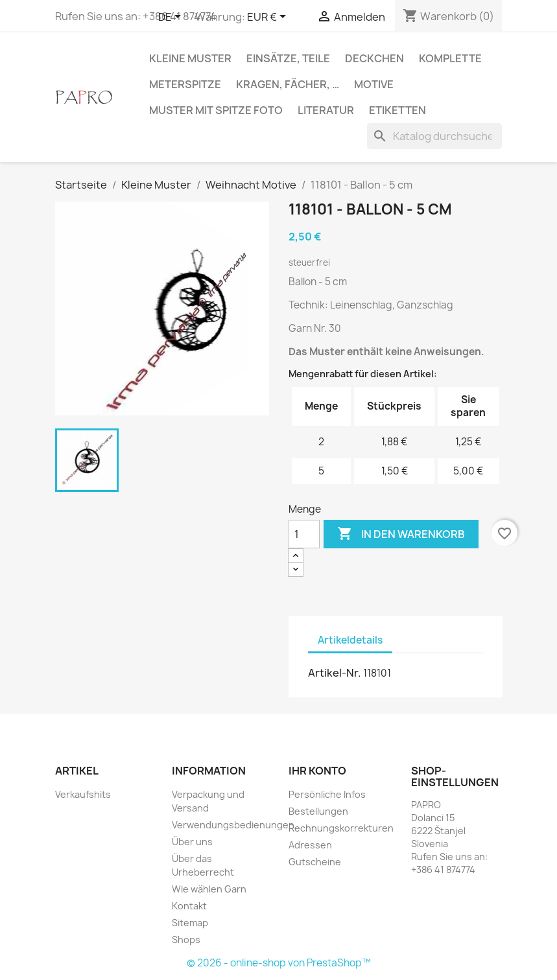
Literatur (326, 110)
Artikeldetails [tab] (350, 640)
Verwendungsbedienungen (233, 825)
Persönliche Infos (327, 794)
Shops (186, 939)
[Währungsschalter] (269, 17)
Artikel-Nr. (335, 673)
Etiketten (397, 110)
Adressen (310, 845)
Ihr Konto (317, 771)
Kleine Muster (190, 58)
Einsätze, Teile (288, 58)
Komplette (450, 58)
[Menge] (304, 534)
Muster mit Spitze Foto (216, 110)
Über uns (192, 842)
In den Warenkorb (401, 534)
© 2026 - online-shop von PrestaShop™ (279, 963)
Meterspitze (185, 84)
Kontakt (189, 906)
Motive (374, 84)
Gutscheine (315, 862)
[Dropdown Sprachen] (172, 17)
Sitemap (190, 923)
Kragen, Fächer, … (288, 84)
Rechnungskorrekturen (341, 828)
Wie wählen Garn (209, 889)
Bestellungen (318, 811)
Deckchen (374, 58)
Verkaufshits (83, 794)
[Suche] (434, 136)
